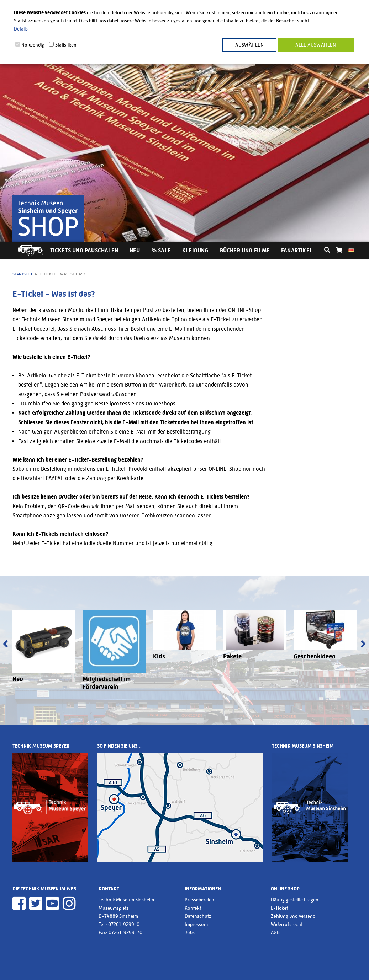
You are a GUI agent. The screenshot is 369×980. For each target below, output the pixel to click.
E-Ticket (279, 908)
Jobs (190, 932)
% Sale (161, 250)
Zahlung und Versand (293, 916)
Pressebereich (199, 900)
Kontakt (193, 908)
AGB (275, 932)
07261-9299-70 (125, 932)
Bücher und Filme (245, 250)
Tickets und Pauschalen (84, 250)
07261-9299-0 (124, 924)
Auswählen (249, 45)
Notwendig (33, 45)
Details (21, 29)
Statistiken (66, 45)
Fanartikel (297, 250)
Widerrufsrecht (287, 924)
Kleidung (195, 250)
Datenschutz (198, 916)
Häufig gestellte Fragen (295, 900)
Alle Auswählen (316, 45)
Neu (135, 250)
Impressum (196, 924)
